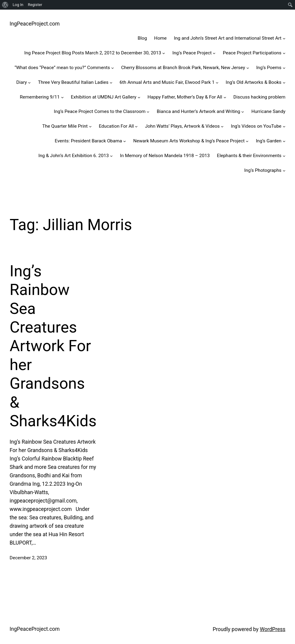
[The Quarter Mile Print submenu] (90, 126)
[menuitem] (5, 5)
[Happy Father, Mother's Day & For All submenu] (225, 97)
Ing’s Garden (269, 141)
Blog (142, 38)
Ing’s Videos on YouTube (256, 126)
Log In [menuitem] (18, 5)
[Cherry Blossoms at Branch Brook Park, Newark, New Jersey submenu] (248, 68)
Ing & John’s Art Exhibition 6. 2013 (74, 156)
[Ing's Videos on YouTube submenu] (284, 126)
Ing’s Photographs (263, 170)
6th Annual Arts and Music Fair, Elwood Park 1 (167, 82)
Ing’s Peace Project (192, 53)
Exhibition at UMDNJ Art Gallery (104, 97)
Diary (21, 82)
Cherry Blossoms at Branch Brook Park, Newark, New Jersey (183, 68)
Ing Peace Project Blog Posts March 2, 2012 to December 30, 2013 (93, 53)
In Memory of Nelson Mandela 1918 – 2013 (165, 156)
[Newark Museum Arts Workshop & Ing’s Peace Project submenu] (247, 141)
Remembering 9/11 (40, 97)
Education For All (116, 126)
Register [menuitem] (35, 5)
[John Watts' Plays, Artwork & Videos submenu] (222, 126)
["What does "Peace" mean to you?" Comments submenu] (113, 68)
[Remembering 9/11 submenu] (62, 97)
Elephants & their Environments (249, 156)
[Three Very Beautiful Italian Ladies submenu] (111, 82)
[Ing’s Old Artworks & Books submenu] (284, 82)
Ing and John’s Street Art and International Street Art (228, 38)
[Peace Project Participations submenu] (284, 53)
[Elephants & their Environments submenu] (284, 156)
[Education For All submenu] (136, 126)
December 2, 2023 (28, 558)
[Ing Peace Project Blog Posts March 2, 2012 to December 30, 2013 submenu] (164, 53)
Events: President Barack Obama (88, 141)
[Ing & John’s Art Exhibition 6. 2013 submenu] (111, 156)
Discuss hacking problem (259, 97)
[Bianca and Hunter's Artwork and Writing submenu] (243, 112)
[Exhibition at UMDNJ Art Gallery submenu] (139, 97)
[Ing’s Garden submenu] (284, 141)
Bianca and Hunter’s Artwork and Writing (199, 111)
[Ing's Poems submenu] (284, 68)
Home (160, 38)
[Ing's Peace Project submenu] (214, 53)
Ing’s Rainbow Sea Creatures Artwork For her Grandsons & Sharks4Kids (53, 346)
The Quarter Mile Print (65, 126)
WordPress (273, 629)
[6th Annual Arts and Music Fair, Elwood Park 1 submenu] (217, 82)
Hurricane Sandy (268, 111)
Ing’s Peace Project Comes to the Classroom (100, 111)
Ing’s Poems (269, 68)
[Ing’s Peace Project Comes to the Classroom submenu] (148, 112)
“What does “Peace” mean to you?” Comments (62, 68)
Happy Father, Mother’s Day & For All (185, 97)
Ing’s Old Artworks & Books (254, 82)
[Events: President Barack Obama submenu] (125, 141)
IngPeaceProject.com (35, 24)
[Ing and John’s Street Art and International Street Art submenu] (284, 38)
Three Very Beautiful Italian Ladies (73, 82)
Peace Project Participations (252, 53)
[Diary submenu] (29, 82)
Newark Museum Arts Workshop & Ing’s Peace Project (189, 141)
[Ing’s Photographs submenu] (284, 170)
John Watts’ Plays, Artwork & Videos (182, 126)
